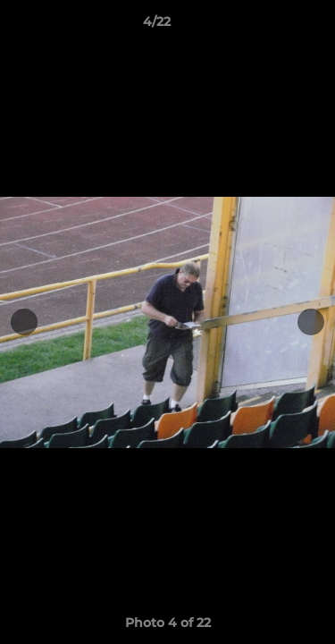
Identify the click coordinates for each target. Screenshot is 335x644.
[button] (271, 26)
